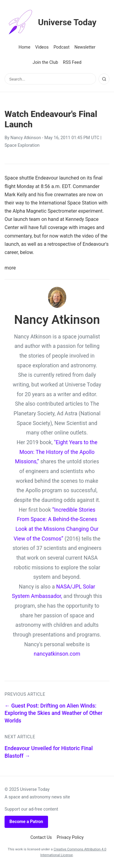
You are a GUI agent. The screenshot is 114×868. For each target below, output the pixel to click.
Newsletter (85, 47)
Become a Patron (26, 822)
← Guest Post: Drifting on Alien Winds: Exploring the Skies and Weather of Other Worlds (54, 713)
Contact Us (41, 837)
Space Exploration (22, 145)
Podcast (62, 47)
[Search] (104, 79)
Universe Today (50, 22)
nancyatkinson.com (57, 654)
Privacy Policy (70, 837)
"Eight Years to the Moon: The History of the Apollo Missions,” (56, 452)
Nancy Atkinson (26, 138)
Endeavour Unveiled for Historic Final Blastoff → (49, 752)
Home (24, 47)
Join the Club (45, 62)
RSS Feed (72, 62)
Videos (42, 47)
